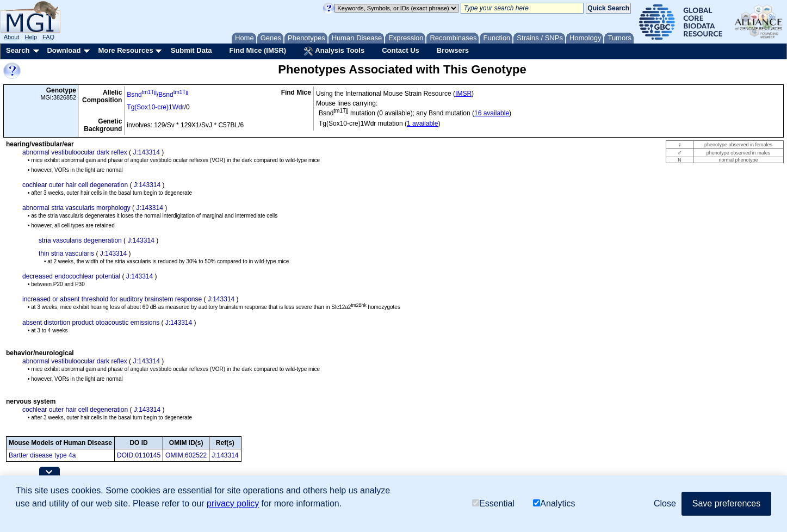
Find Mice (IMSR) (258, 50)
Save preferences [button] (726, 503)
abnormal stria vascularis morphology (76, 208)
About (12, 37)
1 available (422, 123)
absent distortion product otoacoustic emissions (91, 323)
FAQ (48, 37)
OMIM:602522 (186, 455)
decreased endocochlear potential (71, 276)
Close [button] (665, 503)
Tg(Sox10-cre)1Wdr (155, 107)
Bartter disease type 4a (42, 455)
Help (31, 37)
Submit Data (191, 50)
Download (64, 50)
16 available (492, 113)
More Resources (125, 50)
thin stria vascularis (66, 253)
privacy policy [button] (233, 503)
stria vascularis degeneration (80, 240)
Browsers (453, 50)
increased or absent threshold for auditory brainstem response (112, 299)
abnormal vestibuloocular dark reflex (75, 152)
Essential (493, 503)
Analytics (554, 503)
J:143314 (146, 152)
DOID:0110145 (139, 455)
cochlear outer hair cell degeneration (75, 185)
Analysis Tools (334, 51)
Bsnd (142, 95)
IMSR (463, 94)
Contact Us (401, 50)
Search (18, 50)
